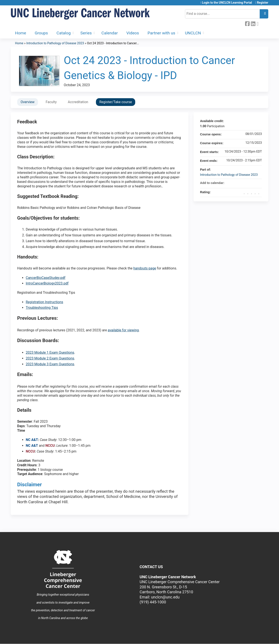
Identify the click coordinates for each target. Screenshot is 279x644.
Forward (259, 23)
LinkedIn (253, 23)
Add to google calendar (242, 183)
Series (86, 33)
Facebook (247, 23)
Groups (41, 33)
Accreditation (78, 102)
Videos (133, 33)
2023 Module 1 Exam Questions (50, 353)
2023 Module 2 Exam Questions (50, 358)
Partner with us (161, 33)
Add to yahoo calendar (247, 183)
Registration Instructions (44, 302)
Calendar (110, 33)
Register (263, 3)
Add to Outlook (258, 183)
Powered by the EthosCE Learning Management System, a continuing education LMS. (253, 637)
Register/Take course (116, 102)
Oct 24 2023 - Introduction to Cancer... (113, 43)
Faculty (51, 102)
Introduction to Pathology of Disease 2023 (55, 43)
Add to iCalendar (253, 183)
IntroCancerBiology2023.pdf (47, 283)
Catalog (64, 33)
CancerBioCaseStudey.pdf (46, 278)
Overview (28, 102)
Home (21, 33)
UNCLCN (193, 33)
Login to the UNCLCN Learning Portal (227, 3)
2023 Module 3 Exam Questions (50, 364)
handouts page (145, 268)
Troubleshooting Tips (42, 308)
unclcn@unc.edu (165, 597)
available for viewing (123, 330)
